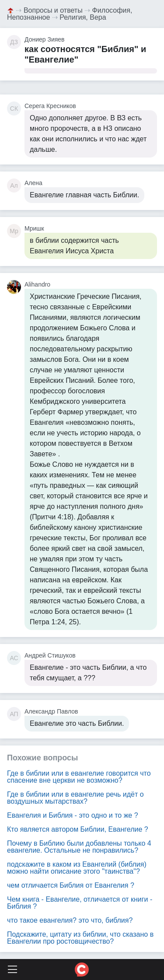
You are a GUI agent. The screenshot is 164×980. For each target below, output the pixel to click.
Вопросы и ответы (53, 10)
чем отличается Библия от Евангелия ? (71, 885)
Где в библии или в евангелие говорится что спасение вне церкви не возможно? (79, 777)
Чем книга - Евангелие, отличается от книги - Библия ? (80, 903)
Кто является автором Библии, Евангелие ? (78, 829)
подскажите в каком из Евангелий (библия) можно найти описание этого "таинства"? (77, 868)
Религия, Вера (83, 17)
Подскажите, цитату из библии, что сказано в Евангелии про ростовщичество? (80, 938)
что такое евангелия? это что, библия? (70, 920)
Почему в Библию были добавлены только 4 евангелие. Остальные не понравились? (79, 847)
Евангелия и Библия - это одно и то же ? (73, 815)
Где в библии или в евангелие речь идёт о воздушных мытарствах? (75, 798)
